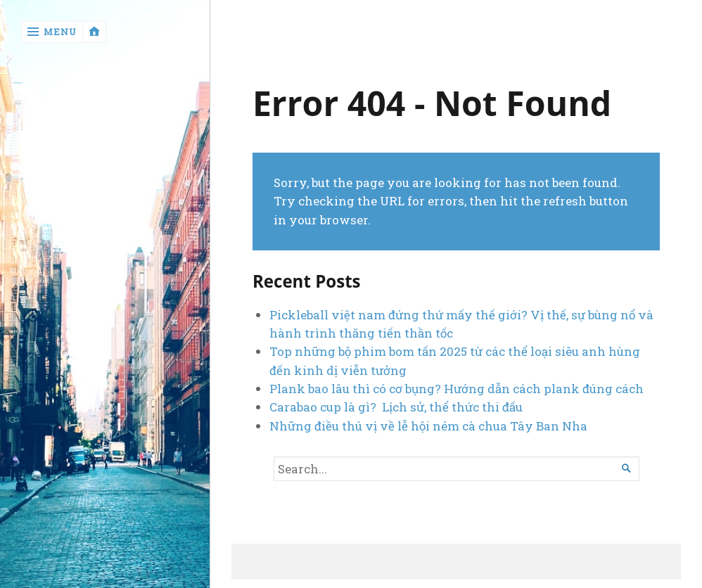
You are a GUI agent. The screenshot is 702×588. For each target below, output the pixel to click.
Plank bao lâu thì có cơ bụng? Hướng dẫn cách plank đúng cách (458, 389)
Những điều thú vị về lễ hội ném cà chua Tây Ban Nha (428, 426)
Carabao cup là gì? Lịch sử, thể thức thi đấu (396, 407)
